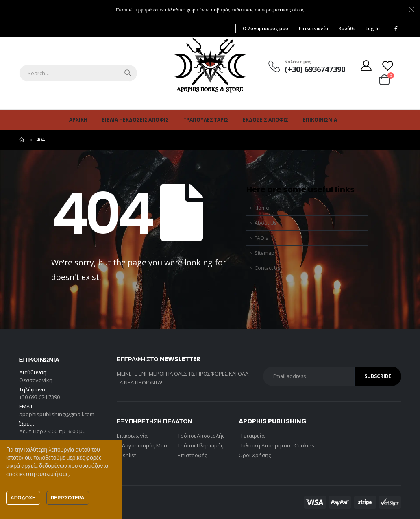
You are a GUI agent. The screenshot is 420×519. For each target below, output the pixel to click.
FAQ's (261, 238)
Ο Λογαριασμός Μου (142, 445)
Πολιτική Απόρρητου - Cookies (276, 445)
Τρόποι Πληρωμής (200, 445)
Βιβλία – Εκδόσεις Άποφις (135, 120)
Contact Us (268, 268)
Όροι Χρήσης (255, 455)
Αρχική (78, 120)
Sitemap (264, 253)
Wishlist (126, 455)
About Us (266, 223)
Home (262, 208)
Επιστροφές (192, 455)
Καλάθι (347, 28)
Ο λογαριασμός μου (265, 28)
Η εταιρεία (252, 436)
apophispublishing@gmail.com (57, 414)
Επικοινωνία (313, 28)
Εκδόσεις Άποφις (265, 120)
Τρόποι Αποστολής (201, 436)
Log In (373, 28)
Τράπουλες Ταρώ (206, 120)
